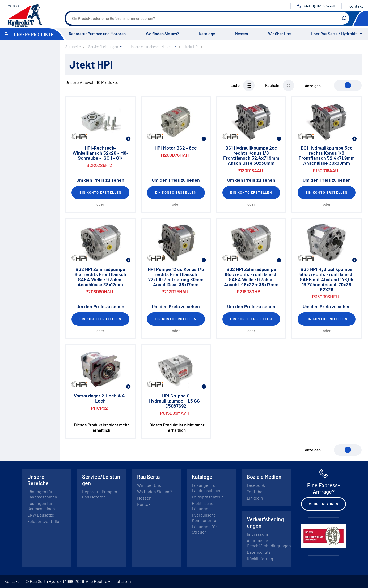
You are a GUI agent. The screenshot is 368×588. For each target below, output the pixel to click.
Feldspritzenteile (43, 521)
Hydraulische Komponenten (205, 517)
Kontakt (356, 6)
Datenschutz (259, 552)
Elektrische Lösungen (203, 506)
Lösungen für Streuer (204, 529)
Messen (241, 34)
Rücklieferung (260, 558)
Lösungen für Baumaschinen (41, 506)
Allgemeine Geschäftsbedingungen (269, 543)
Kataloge (207, 34)
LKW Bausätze (41, 515)
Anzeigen (313, 86)
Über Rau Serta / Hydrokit (334, 34)
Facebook (256, 485)
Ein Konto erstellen (100, 192)
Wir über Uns (279, 34)
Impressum (257, 534)
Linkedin (255, 498)
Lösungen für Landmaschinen (42, 494)
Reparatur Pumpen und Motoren (97, 34)
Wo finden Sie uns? (162, 34)
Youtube (255, 491)
